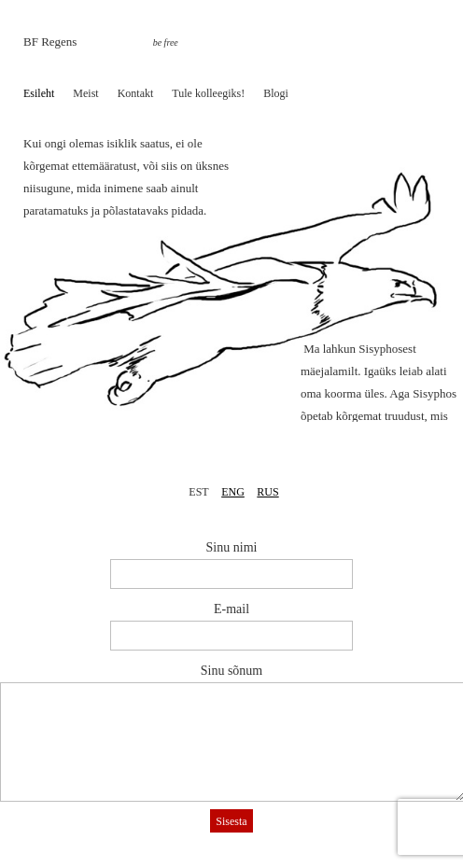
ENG (233, 492)
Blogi (276, 93)
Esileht (39, 93)
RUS (267, 492)
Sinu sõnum (232, 671)
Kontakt (136, 93)
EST (198, 492)
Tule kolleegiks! (208, 93)
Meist (85, 93)
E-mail (231, 609)
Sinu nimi (232, 547)
